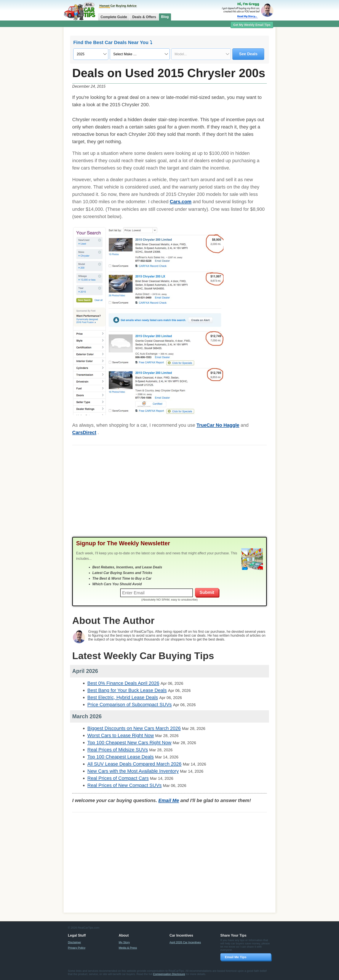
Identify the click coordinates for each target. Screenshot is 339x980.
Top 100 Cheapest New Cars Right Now (129, 743)
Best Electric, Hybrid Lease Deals (123, 697)
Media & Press (128, 948)
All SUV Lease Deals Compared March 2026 (134, 764)
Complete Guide (114, 17)
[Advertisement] (40, 96)
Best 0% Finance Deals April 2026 (123, 683)
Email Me (169, 800)
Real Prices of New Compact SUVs (125, 785)
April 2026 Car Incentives (185, 942)
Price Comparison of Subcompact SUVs (130, 705)
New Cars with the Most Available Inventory (133, 771)
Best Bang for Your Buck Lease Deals (127, 690)
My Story (124, 942)
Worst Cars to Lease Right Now (121, 735)
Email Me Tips (236, 957)
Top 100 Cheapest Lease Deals (121, 757)
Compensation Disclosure (169, 974)
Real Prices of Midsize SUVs (118, 750)
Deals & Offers (144, 17)
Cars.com (181, 202)
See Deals (248, 54)
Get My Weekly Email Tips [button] (252, 25)
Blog (165, 17)
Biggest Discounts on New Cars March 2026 (134, 728)
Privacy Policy (77, 948)
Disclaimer (74, 942)
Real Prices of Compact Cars (118, 778)
